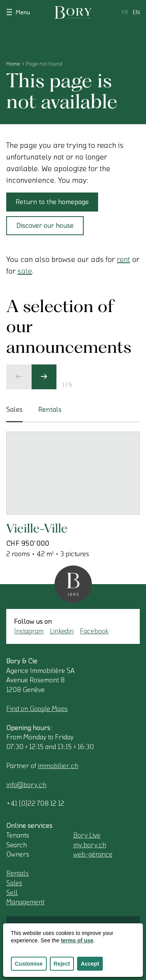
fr (125, 12)
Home (13, 64)
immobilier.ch (58, 766)
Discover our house (45, 225)
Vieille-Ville (37, 528)
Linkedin (62, 631)
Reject (62, 964)
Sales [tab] (14, 414)
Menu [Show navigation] (18, 12)
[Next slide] (44, 377)
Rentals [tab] (50, 409)
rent (123, 260)
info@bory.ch (26, 785)
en (136, 12)
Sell (12, 893)
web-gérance (93, 854)
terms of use (77, 940)
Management (25, 902)
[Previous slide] (19, 377)
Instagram (29, 631)
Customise (29, 964)
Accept (90, 964)
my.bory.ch (90, 845)
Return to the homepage (52, 202)
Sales (14, 883)
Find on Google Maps (37, 709)
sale (25, 271)
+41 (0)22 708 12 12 (35, 803)
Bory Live (87, 835)
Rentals (18, 873)
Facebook (94, 631)
